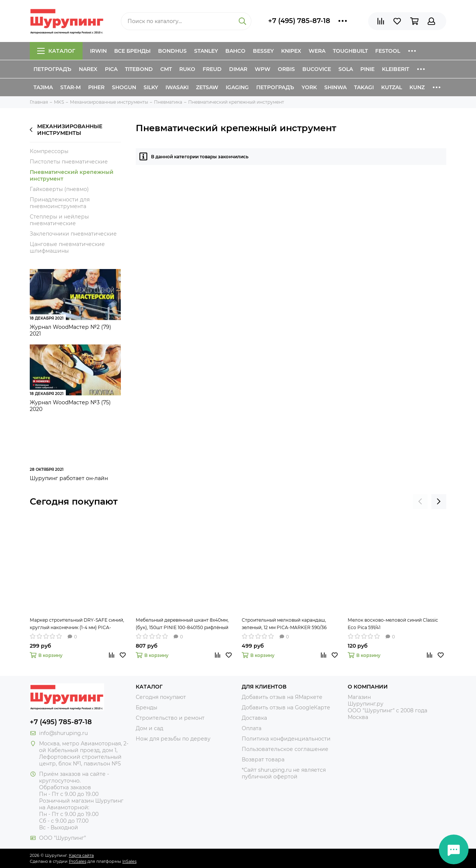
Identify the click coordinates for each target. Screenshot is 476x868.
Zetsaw (207, 87)
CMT (166, 69)
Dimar (238, 69)
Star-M (70, 87)
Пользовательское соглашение (285, 749)
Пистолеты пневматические (69, 162)
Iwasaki (177, 87)
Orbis (286, 69)
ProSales (78, 861)
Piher (96, 87)
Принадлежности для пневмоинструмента (60, 203)
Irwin (98, 51)
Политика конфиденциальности (286, 739)
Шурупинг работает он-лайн (69, 478)
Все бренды (132, 51)
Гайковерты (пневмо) (59, 189)
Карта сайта (81, 855)
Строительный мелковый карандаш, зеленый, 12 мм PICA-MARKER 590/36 (284, 624)
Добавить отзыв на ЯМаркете (282, 697)
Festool (388, 51)
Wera (317, 51)
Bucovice (317, 69)
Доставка (254, 718)
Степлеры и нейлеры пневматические (59, 220)
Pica (111, 69)
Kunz (417, 87)
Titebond (139, 69)
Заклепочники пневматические (73, 234)
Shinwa (335, 87)
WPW (263, 69)
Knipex (291, 51)
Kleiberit (395, 69)
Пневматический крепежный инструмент (72, 175)
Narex (88, 69)
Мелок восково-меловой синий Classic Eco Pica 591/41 (393, 624)
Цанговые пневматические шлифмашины (67, 247)
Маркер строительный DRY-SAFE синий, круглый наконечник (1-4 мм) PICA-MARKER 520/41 (77, 624)
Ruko (187, 69)
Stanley (206, 51)
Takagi (364, 87)
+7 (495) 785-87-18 (299, 21)
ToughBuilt (350, 51)
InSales (129, 861)
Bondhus (172, 51)
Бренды (147, 707)
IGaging (237, 87)
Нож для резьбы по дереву (173, 739)
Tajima (43, 87)
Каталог (56, 51)
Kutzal (392, 87)
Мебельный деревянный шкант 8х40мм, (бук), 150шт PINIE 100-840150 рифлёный (182, 624)
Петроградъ (52, 69)
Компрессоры (49, 151)
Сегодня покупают (74, 501)
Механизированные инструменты (66, 130)
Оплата (252, 728)
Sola (346, 69)
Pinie (367, 69)
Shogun (124, 87)
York (309, 87)
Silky (151, 87)
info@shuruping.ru (63, 733)
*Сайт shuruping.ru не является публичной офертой (284, 773)
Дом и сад (149, 728)
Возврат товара (263, 759)
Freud (212, 69)
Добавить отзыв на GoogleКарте (286, 707)
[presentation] (420, 502)
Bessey (263, 51)
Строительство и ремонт (170, 718)
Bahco (235, 51)
